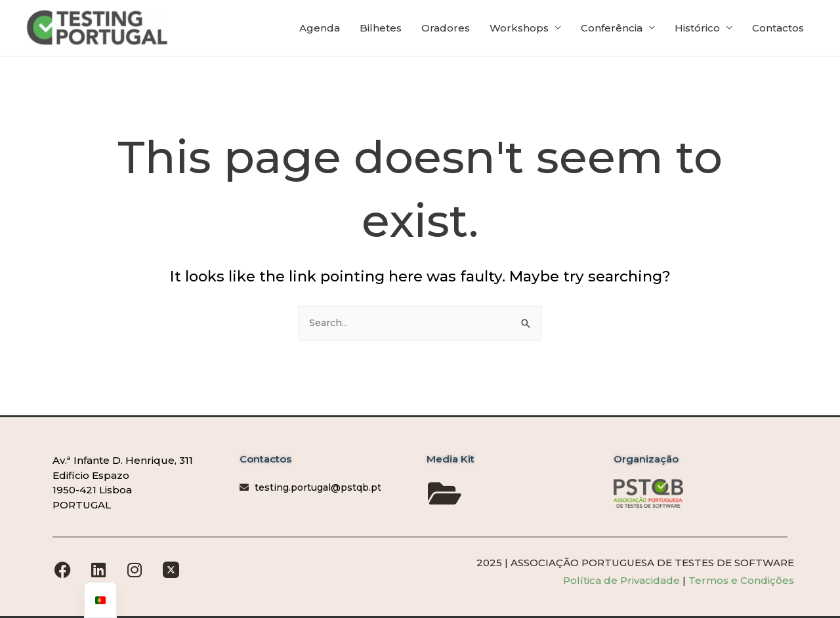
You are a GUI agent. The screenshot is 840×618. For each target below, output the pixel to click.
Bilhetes (381, 31)
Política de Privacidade (623, 580)
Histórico (697, 31)
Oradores (446, 31)
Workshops (519, 31)
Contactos (778, 31)
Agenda (320, 31)
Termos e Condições (741, 580)
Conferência (612, 31)
